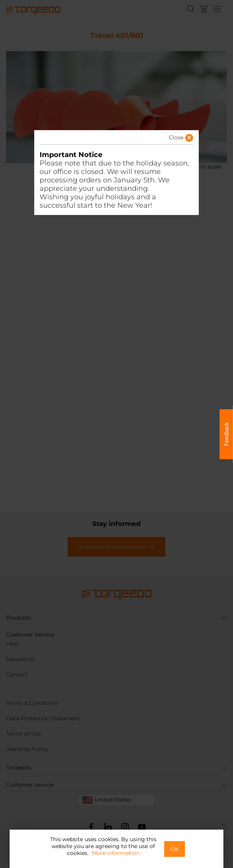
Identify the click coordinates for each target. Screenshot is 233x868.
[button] (169, 140)
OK (175, 849)
